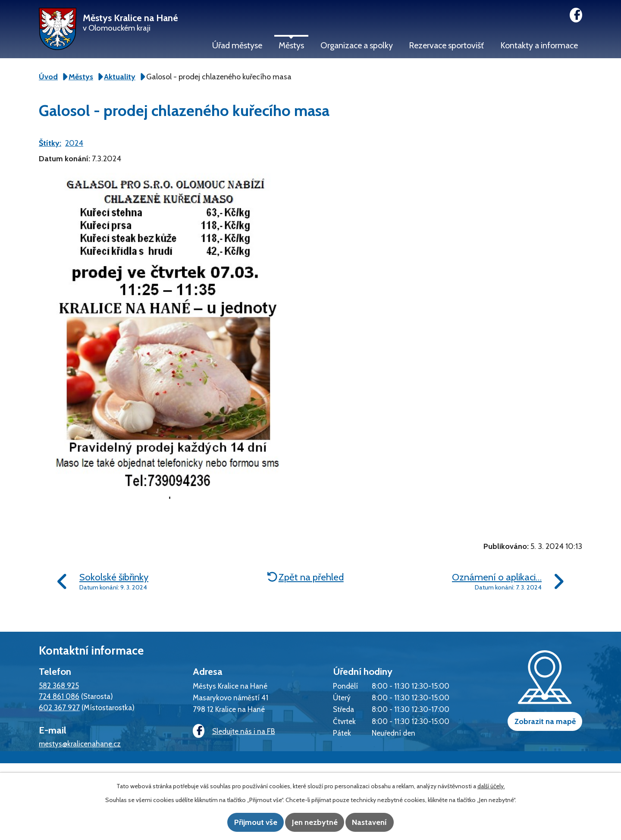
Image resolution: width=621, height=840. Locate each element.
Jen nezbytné (315, 823)
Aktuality (120, 77)
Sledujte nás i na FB (231, 732)
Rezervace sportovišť (446, 45)
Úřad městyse (237, 45)
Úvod (48, 77)
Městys (291, 45)
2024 (74, 143)
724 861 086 (59, 696)
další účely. (491, 787)
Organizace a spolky (357, 45)
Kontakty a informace (539, 45)
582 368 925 (59, 685)
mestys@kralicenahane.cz (80, 744)
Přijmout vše (246, 823)
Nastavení (380, 823)
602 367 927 (59, 707)
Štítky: (50, 143)
